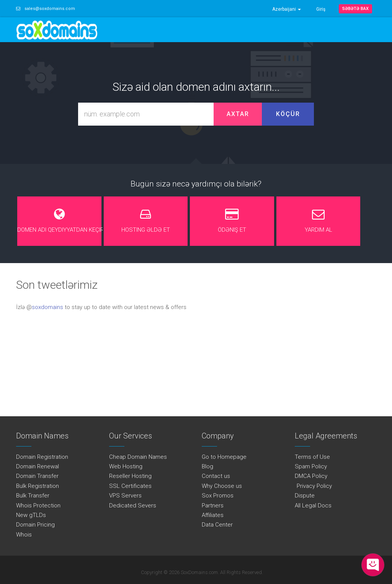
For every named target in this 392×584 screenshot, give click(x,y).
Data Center (217, 525)
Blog (207, 466)
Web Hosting (126, 466)
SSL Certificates (130, 486)
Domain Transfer (37, 476)
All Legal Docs (313, 505)
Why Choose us (222, 486)
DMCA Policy (311, 476)
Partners (213, 505)
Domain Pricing (35, 525)
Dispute (305, 496)
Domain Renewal (38, 466)
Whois (24, 535)
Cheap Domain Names (138, 457)
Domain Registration (42, 457)
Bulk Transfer (33, 496)
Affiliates (213, 515)
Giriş (321, 9)
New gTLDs (31, 515)
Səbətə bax (355, 9)
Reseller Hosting (130, 476)
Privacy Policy (313, 486)
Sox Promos (218, 496)
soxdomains (47, 307)
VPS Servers (125, 496)
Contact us (216, 476)
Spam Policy (311, 466)
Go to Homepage (224, 457)
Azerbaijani (287, 9)
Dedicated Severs (133, 505)
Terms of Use (312, 457)
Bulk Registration (38, 486)
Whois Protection (38, 505)
